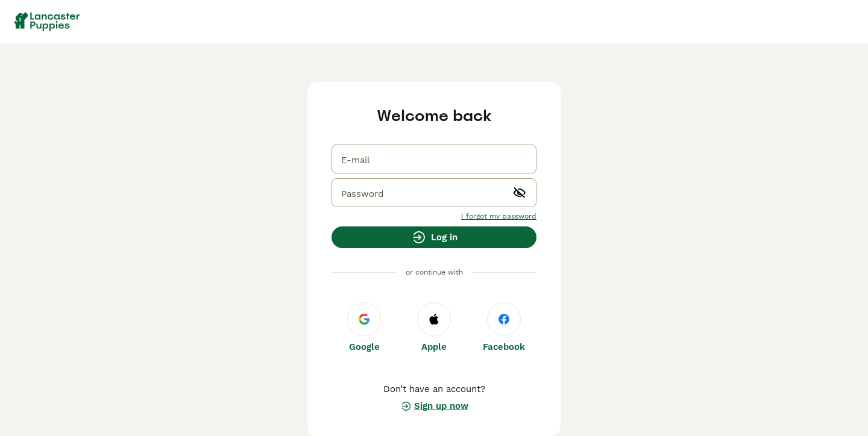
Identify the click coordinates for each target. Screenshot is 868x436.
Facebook (504, 327)
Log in (434, 237)
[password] (434, 193)
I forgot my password (499, 216)
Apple (434, 327)
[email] (434, 159)
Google (364, 327)
